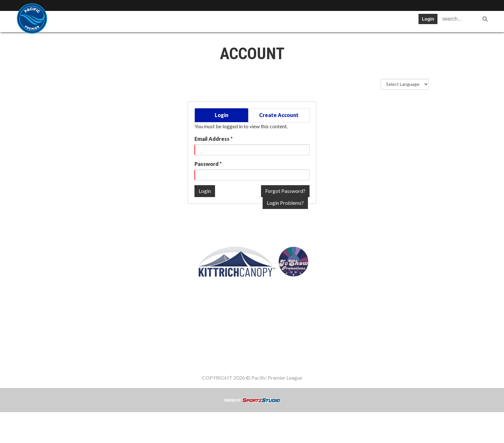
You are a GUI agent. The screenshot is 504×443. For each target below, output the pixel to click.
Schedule (163, 21)
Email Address (214, 139)
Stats (194, 21)
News (243, 21)
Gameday (307, 21)
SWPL (77, 21)
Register (272, 21)
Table (133, 21)
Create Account (279, 115)
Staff (337, 21)
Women (365, 21)
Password (208, 164)
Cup (218, 21)
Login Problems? (285, 203)
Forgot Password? (285, 191)
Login (428, 19)
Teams (105, 21)
